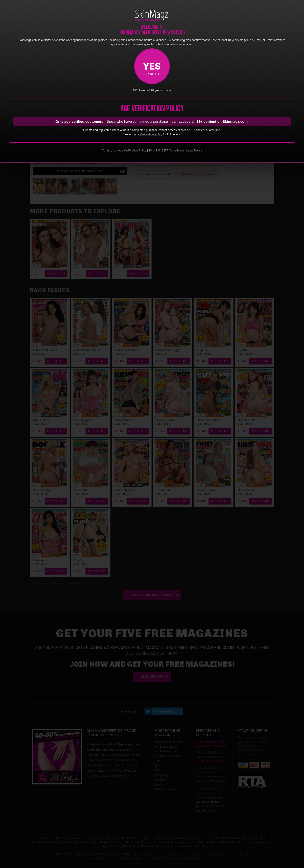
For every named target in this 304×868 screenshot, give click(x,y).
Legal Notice (194, 151)
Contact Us (109, 151)
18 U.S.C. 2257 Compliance (166, 151)
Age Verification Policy (148, 134)
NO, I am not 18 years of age (152, 90)
